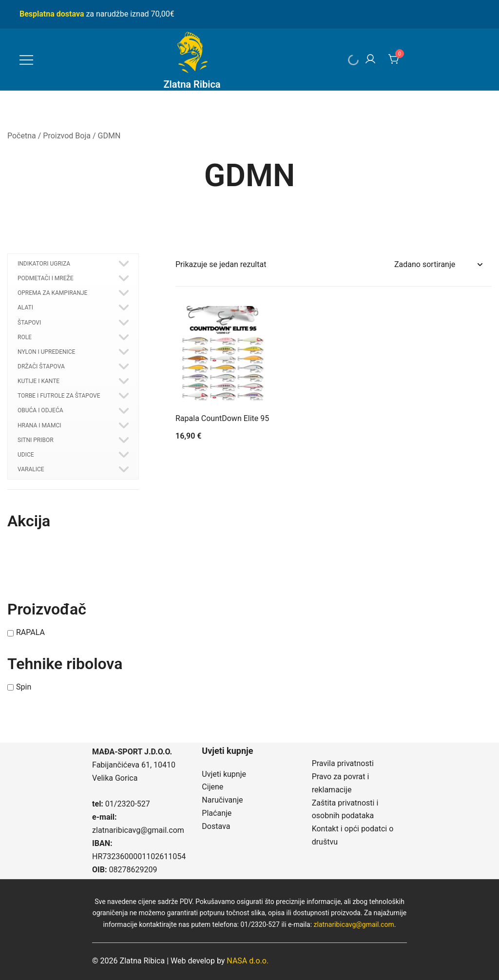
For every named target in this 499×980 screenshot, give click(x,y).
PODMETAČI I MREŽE (46, 278)
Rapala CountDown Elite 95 (222, 418)
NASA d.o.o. (248, 961)
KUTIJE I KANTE (38, 381)
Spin (24, 687)
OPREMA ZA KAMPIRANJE (52, 293)
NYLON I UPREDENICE (46, 352)
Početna (22, 136)
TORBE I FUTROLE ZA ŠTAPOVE (59, 396)
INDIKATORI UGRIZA (44, 264)
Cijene (212, 787)
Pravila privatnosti (343, 763)
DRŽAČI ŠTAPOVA (41, 366)
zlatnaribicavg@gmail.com (138, 830)
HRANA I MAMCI (39, 425)
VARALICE (31, 469)
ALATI (25, 307)
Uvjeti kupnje (224, 774)
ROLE (25, 337)
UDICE (26, 455)
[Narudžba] (438, 265)
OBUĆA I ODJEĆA (40, 410)
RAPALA (30, 633)
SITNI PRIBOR (36, 440)
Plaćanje (217, 813)
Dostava (216, 826)
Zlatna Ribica (192, 84)
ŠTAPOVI (29, 323)
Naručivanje (222, 800)
